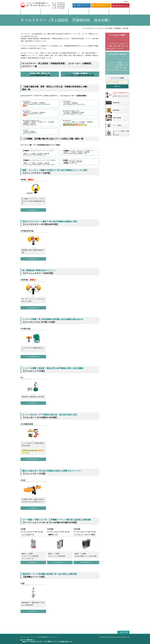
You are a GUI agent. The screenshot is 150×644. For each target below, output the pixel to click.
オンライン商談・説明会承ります (118, 133)
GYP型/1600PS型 (27, 231)
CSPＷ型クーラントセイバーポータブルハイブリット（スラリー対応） (85, 532)
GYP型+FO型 (25, 329)
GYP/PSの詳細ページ (33, 259)
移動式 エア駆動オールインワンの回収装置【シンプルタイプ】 (30, 556)
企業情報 (99, 12)
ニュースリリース (31, 637)
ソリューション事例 (55, 12)
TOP (84, 28)
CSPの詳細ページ (33, 563)
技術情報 (113, 103)
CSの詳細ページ (33, 611)
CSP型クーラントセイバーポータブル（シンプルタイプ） (32, 532)
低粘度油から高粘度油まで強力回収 (33, 397)
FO (22, 378)
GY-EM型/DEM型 (27, 424)
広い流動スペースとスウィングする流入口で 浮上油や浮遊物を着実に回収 (33, 201)
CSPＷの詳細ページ (86, 563)
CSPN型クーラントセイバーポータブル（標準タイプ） (58, 532)
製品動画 (113, 110)
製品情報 (31, 12)
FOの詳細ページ (33, 403)
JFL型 (23, 480)
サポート (79, 12)
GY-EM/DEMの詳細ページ (33, 459)
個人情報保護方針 (43, 637)
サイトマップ (54, 637)
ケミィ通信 (113, 125)
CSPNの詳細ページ (60, 563)
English (126, 2)
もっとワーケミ (119, 12)
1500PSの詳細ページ (33, 308)
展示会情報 (113, 118)
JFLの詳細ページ (33, 508)
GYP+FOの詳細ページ (33, 357)
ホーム (22, 637)
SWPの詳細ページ (33, 210)
